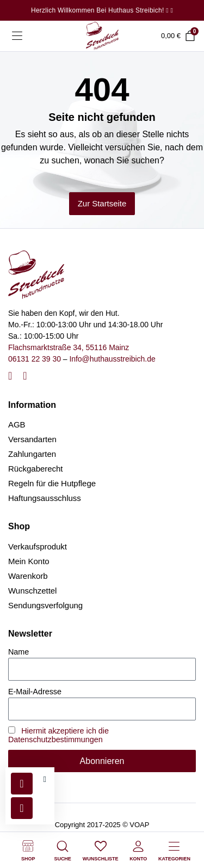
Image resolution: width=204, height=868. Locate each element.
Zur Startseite (102, 203)
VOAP (139, 825)
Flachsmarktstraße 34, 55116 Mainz (69, 347)
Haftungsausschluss (45, 498)
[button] (45, 780)
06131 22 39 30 (35, 359)
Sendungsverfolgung (45, 605)
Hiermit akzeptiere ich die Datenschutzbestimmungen (58, 735)
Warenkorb (28, 576)
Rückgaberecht (36, 469)
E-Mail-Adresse (35, 692)
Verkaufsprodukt (38, 546)
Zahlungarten (32, 454)
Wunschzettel (32, 591)
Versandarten (32, 439)
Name (18, 652)
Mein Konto (29, 561)
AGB (17, 424)
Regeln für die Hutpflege (52, 483)
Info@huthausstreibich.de (112, 359)
